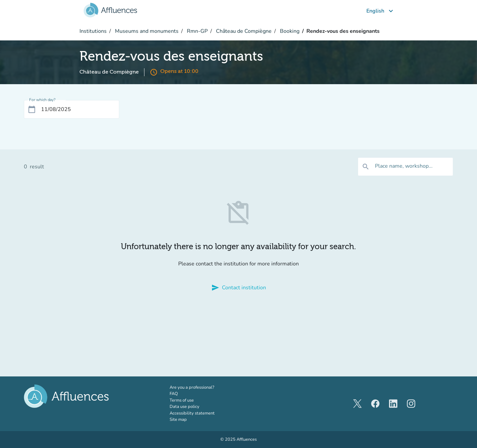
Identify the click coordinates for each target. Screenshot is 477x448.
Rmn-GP (197, 31)
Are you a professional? (201, 387)
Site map (178, 420)
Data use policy (185, 407)
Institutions (93, 31)
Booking (289, 31)
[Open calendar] (32, 109)
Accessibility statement (192, 413)
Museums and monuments (146, 31)
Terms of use (182, 400)
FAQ (174, 394)
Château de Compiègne (243, 31)
